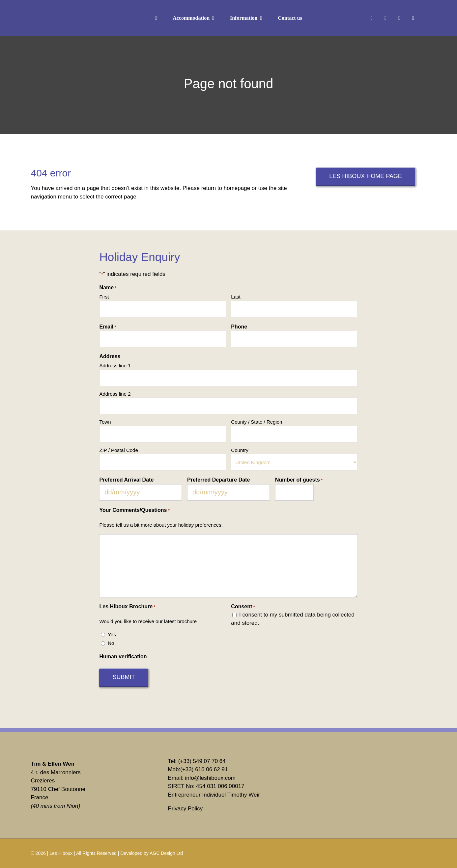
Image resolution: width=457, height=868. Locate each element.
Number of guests (299, 480)
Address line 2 (115, 394)
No (111, 643)
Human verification (123, 657)
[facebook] (372, 18)
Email (108, 327)
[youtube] (413, 18)
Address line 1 (115, 366)
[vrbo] (338, 767)
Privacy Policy (185, 809)
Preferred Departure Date (218, 480)
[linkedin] (399, 18)
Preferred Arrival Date (126, 480)
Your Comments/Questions (134, 511)
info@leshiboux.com (210, 778)
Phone (239, 327)
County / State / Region (257, 422)
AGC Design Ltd (166, 853)
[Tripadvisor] (338, 794)
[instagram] (386, 18)
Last (236, 297)
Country (240, 450)
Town (105, 422)
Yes (112, 634)
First (104, 297)
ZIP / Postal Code (118, 450)
